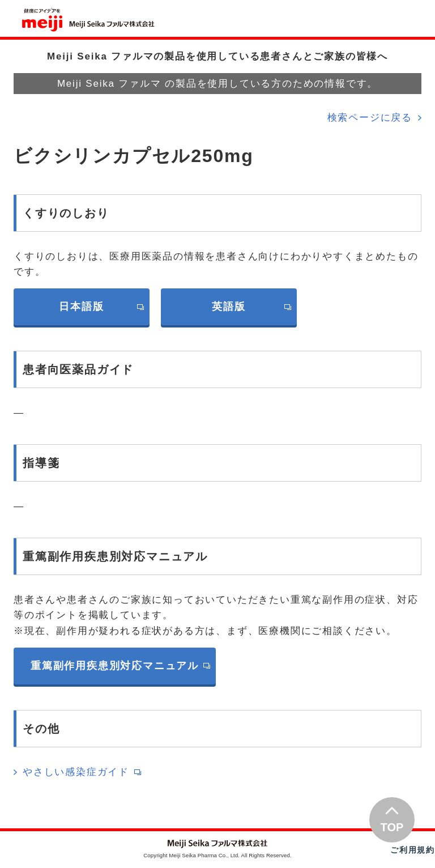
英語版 (229, 307)
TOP (392, 827)
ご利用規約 (413, 850)
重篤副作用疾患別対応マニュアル (115, 666)
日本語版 (81, 307)
